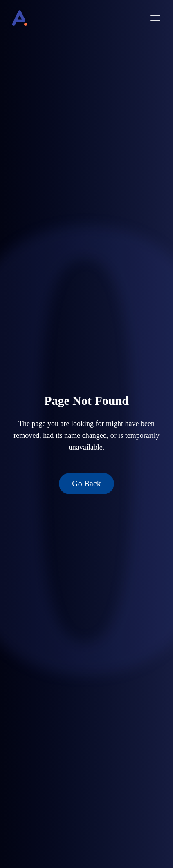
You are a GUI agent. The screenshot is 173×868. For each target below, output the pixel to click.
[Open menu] (155, 18)
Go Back (86, 484)
